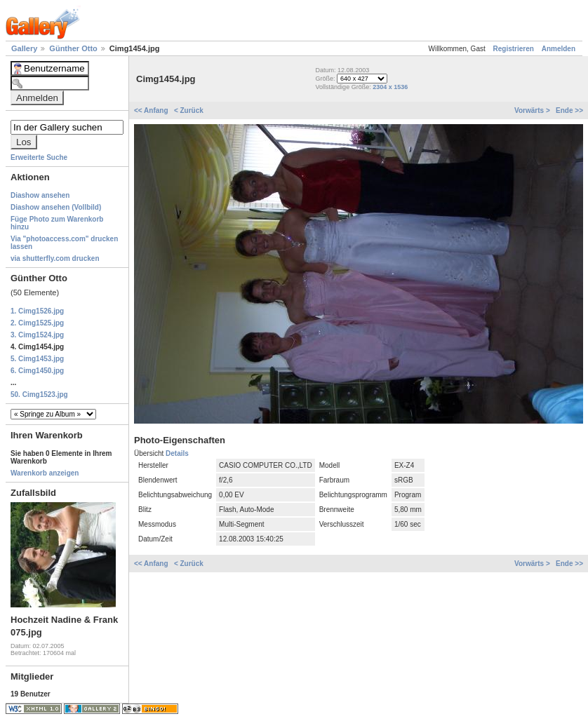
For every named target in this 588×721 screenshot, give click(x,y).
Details (177, 453)
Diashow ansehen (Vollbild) (56, 207)
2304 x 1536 (390, 87)
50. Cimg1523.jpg (39, 395)
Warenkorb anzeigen (45, 473)
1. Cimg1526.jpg (37, 311)
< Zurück (189, 110)
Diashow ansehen (40, 195)
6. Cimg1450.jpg (37, 371)
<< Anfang (152, 110)
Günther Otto (74, 48)
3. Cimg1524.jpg (37, 335)
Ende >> (569, 110)
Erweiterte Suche (39, 157)
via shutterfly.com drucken (55, 258)
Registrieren (514, 49)
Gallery (25, 48)
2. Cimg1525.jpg (37, 323)
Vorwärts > (533, 110)
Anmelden (559, 49)
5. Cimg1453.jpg (37, 359)
